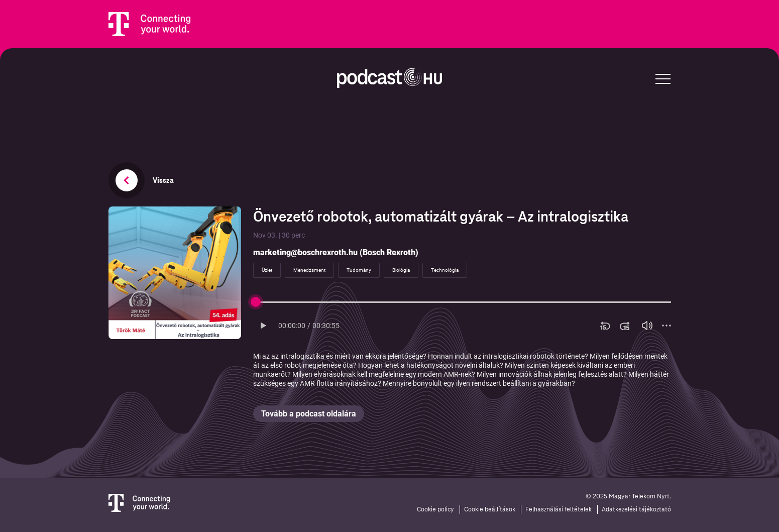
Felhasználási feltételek (559, 509)
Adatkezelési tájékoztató (636, 509)
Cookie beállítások (490, 509)
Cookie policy (435, 509)
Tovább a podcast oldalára (309, 414)
